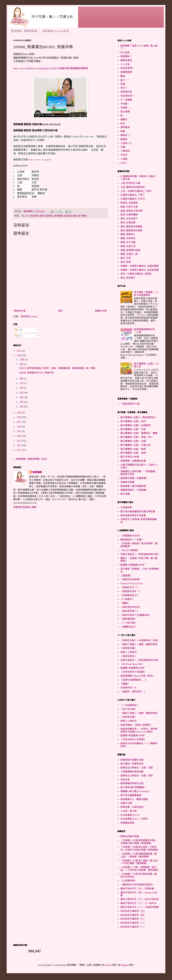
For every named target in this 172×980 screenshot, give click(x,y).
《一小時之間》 (129, 623)
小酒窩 (124, 159)
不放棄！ (125, 104)
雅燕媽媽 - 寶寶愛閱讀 (24, 31)
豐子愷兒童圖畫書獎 (131, 795)
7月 (22, 383)
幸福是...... (126, 108)
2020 (20, 355)
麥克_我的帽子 (128, 278)
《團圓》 (125, 603)
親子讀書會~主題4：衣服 (133, 441)
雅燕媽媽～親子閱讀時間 (133, 486)
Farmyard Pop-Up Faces (132, 583)
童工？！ (125, 80)
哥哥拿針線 (126, 92)
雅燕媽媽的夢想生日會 (132, 783)
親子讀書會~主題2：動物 (133, 449)
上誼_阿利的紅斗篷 (130, 183)
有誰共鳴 (34, 216)
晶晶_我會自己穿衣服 (131, 211)
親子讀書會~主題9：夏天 (133, 421)
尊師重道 (125, 127)
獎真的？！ (126, 135)
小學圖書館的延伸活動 (132, 772)
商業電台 (49, 216)
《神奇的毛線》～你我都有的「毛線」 (140, 640)
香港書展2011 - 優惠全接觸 (134, 799)
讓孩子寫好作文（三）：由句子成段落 (140, 899)
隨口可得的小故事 (130, 457)
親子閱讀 (125, 494)
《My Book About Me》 (132, 664)
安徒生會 (125, 780)
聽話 (123, 76)
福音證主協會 (71, 216)
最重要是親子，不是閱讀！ (134, 490)
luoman (108, 965)
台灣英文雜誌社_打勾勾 (133, 199)
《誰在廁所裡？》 (130, 611)
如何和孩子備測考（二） (133, 923)
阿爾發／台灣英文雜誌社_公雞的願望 (140, 266)
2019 (20, 413)
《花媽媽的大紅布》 (131, 536)
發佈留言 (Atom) (29, 317)
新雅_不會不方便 (129, 207)
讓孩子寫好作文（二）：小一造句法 (138, 903)
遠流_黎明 (126, 262)
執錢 (123, 131)
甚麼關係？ (126, 56)
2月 (22, 407)
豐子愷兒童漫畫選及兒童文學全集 (138, 512)
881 (23, 216)
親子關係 (82, 216)
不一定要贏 (126, 100)
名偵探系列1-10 (128, 688)
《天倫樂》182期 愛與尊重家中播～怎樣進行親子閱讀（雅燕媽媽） (139, 842)
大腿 (123, 147)
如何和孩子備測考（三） (133, 919)
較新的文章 (20, 311)
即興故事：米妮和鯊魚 (132, 807)
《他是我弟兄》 (129, 656)
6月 (22, 388)
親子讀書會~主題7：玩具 (133, 429)
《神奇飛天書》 (129, 648)
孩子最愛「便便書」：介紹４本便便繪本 (146, 294)
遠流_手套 (126, 258)
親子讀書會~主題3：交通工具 (136, 445)
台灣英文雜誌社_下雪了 (133, 195)
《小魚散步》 (127, 599)
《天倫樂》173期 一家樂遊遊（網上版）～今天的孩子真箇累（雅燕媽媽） (140, 869)
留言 (19, 336)
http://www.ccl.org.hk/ (40, 159)
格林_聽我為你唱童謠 (131, 227)
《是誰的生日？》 (130, 587)
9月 (22, 364)
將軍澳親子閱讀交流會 (132, 760)
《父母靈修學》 (129, 881)
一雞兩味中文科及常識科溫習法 (137, 885)
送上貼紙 (125, 52)
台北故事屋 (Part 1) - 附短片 (134, 819)
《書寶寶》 (126, 576)
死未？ (124, 88)
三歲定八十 (126, 143)
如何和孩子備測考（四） (133, 915)
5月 (22, 393)
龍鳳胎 (124, 139)
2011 (19, 450)
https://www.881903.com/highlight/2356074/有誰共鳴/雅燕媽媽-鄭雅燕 (51, 68)
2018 (20, 417)
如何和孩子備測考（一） (133, 927)
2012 (20, 445)
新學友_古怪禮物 (129, 203)
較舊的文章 (101, 311)
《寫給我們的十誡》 (131, 404)
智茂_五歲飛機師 (129, 215)
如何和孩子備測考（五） (133, 911)
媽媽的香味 (126, 60)
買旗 (123, 84)
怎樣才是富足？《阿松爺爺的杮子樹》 (140, 554)
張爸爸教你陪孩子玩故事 (133, 516)
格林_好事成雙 (128, 223)
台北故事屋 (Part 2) (130, 815)
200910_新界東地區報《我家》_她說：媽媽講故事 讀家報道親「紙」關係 (57, 368)
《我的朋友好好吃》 (131, 607)
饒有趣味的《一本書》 (132, 540)
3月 (22, 402)
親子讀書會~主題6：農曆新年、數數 (139, 433)
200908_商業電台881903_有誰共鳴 (36, 373)
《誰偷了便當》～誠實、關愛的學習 (139, 644)
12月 (22, 360)
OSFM (124, 163)
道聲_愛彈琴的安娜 (130, 250)
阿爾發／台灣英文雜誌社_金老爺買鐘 (140, 270)
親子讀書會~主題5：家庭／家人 (137, 437)
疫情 (42, 216)
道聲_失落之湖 (128, 246)
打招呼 (124, 155)
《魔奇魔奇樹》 (129, 619)
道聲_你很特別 (128, 238)
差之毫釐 (125, 112)
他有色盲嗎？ (127, 68)
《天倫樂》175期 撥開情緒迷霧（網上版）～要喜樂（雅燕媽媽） (139, 855)
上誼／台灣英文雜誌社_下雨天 (136, 191)
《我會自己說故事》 (131, 579)
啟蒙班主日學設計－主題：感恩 (137, 776)
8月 (22, 379)
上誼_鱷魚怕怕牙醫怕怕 (133, 187)
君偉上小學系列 (129, 652)
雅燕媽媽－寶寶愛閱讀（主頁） (32, 459)
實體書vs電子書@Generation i (135, 791)
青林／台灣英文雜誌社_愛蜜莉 (136, 274)
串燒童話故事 (127, 823)
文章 (19, 330)
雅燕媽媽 (59, 216)
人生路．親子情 (129, 811)
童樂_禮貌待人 (128, 234)
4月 (22, 397)
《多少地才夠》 (129, 709)
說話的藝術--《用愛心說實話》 (136, 725)
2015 (20, 431)
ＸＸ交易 (125, 64)
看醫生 (124, 120)
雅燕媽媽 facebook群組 (56, 31)
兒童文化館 (126, 803)
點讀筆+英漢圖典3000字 (133, 565)
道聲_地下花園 (128, 242)
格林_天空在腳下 (129, 219)
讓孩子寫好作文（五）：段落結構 (137, 889)
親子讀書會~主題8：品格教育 (136, 425)
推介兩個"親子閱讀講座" (133, 787)
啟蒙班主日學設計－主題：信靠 (137, 768)
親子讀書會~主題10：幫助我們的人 (138, 417)
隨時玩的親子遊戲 (130, 836)
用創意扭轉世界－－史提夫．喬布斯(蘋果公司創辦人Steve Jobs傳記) (139, 730)
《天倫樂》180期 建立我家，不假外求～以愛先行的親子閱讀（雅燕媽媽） (140, 848)
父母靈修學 (126, 508)
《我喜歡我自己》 (130, 595)
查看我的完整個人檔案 (25, 507)
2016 (20, 427)
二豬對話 (125, 151)
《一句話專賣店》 (130, 705)
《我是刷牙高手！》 (131, 591)
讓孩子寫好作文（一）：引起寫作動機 (140, 907)
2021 (20, 351)
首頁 (60, 311)
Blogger (125, 965)
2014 (20, 436)
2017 (20, 422)
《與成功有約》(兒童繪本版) (135, 615)
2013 (20, 441)
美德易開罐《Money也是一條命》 (138, 676)
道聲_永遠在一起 (129, 254)
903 (27, 216)
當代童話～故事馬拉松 (132, 764)
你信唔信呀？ (127, 96)
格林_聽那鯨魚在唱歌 (131, 231)
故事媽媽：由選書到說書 (133, 461)
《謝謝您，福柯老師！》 (133, 692)
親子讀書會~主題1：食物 (133, 453)
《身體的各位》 (129, 627)
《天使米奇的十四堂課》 (133, 672)
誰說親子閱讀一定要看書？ (134, 478)
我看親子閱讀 (127, 482)
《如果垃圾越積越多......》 (134, 680)
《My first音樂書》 (130, 550)
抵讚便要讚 (126, 72)
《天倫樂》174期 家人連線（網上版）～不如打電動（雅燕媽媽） (139, 862)
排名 (123, 124)
